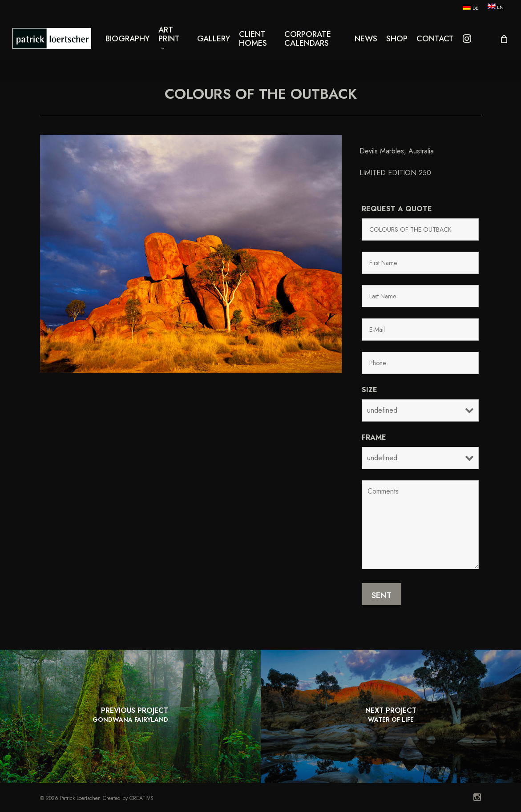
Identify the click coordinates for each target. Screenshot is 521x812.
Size (370, 390)
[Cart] (503, 42)
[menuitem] (470, 8)
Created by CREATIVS (128, 798)
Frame (374, 437)
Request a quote (397, 209)
